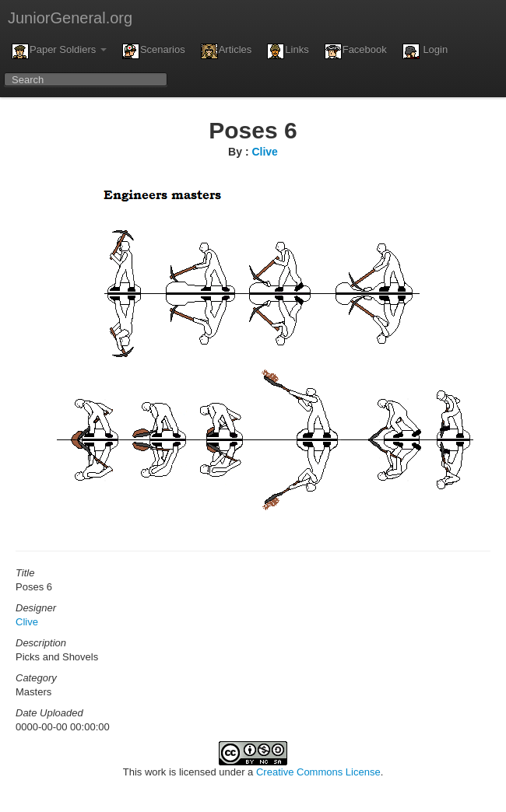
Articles (227, 51)
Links (288, 51)
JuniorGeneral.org (70, 18)
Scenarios (154, 51)
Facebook (356, 51)
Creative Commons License (318, 772)
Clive (264, 152)
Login (425, 51)
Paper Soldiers (59, 51)
